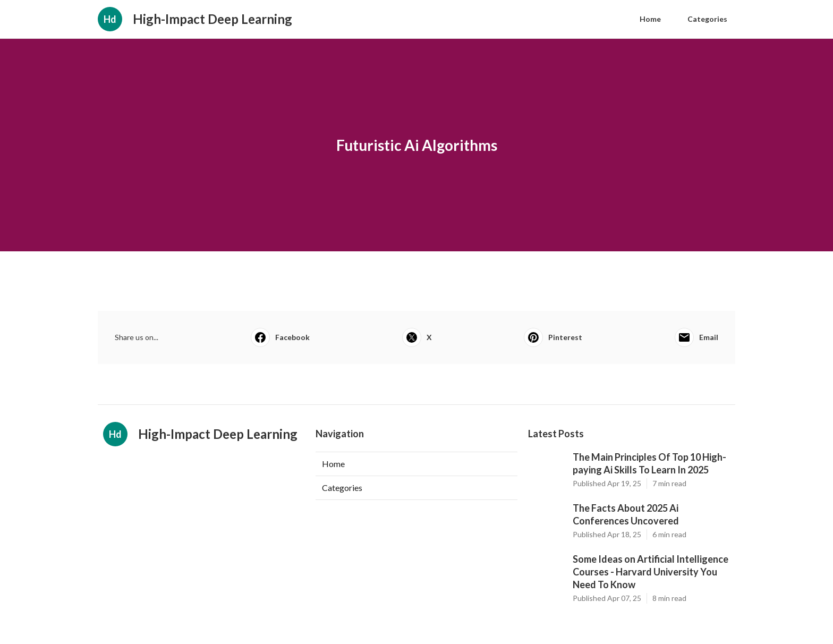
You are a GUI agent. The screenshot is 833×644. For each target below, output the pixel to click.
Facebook (280, 337)
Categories (707, 19)
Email (696, 337)
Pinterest (553, 337)
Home (650, 19)
